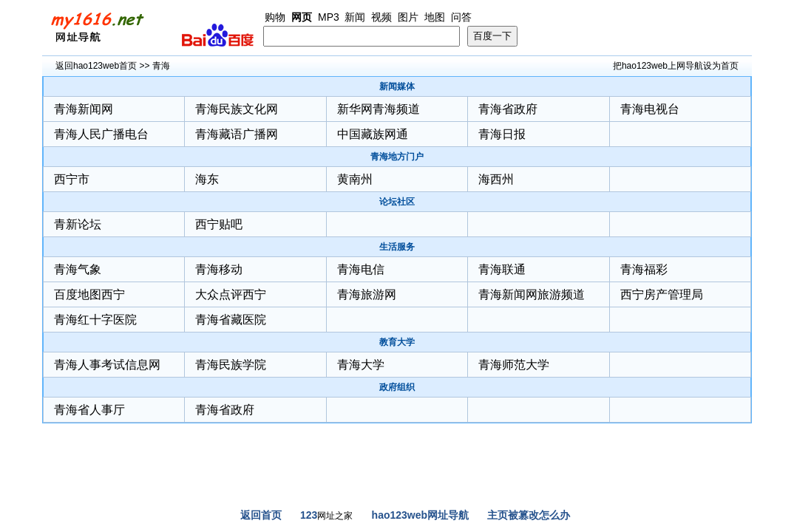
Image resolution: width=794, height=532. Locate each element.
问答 (461, 17)
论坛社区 (397, 202)
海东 (207, 179)
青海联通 (502, 269)
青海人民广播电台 (101, 134)
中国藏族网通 (373, 134)
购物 (275, 17)
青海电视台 (650, 109)
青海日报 (502, 134)
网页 (302, 17)
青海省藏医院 (231, 320)
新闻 (355, 17)
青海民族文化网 (237, 109)
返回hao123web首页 (96, 66)
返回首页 (261, 515)
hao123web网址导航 (420, 515)
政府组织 (397, 387)
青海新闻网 (84, 109)
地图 (435, 17)
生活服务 (397, 247)
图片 (408, 17)
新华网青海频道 (379, 109)
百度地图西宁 (89, 294)
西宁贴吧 (219, 224)
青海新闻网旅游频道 (532, 294)
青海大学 (361, 365)
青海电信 (361, 269)
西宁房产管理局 (662, 294)
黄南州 (355, 179)
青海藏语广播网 (237, 134)
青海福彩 (644, 269)
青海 (161, 66)
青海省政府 (508, 109)
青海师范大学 (514, 365)
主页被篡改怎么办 (529, 515)
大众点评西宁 (231, 294)
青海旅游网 (367, 294)
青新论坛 (78, 224)
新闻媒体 (397, 86)
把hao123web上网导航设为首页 (676, 66)
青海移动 (219, 269)
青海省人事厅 (89, 410)
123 (309, 515)
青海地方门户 (397, 157)
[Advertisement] (397, 471)
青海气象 (78, 269)
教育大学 (397, 342)
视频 (381, 17)
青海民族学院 (231, 365)
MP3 (329, 17)
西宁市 (72, 179)
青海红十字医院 (95, 320)
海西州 (496, 179)
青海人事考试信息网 (107, 365)
